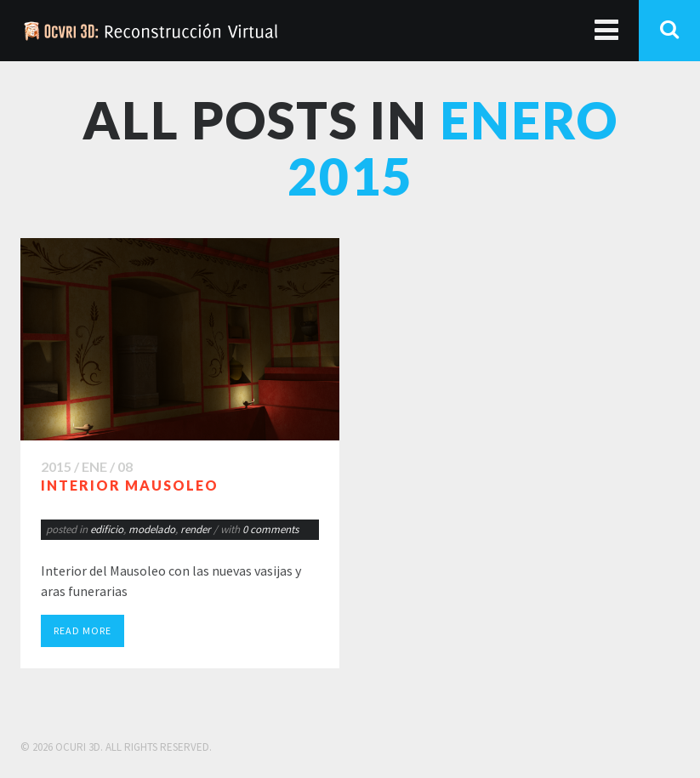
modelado (152, 529)
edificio (107, 529)
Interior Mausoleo (130, 485)
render (196, 529)
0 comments (270, 529)
